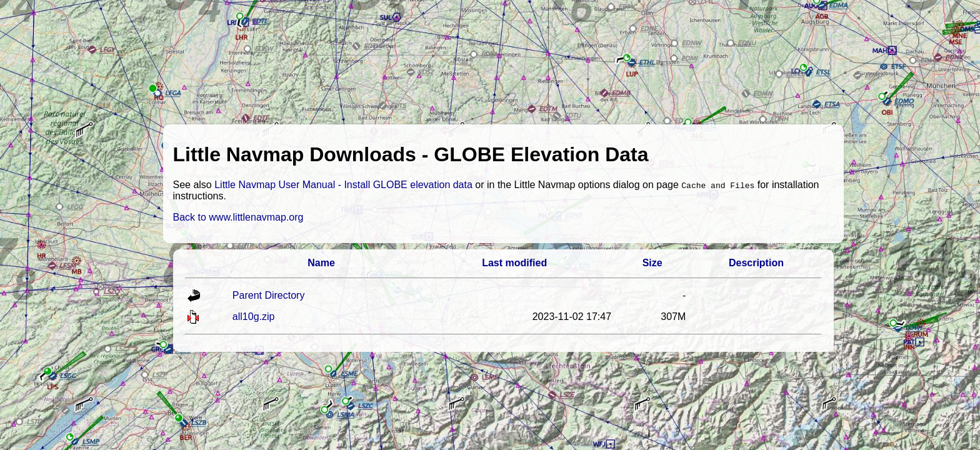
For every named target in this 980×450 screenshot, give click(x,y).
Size (652, 263)
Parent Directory (269, 295)
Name (321, 263)
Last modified (514, 263)
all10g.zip (254, 317)
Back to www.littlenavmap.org (238, 217)
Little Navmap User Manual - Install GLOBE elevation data (343, 185)
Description (756, 263)
